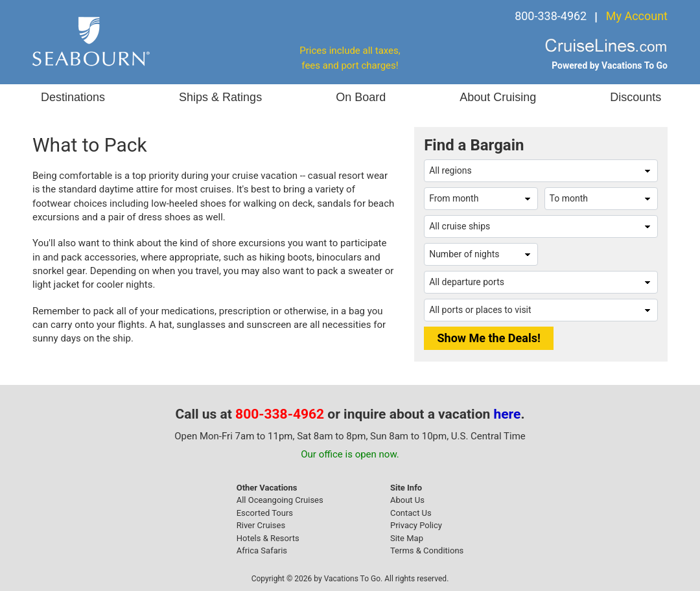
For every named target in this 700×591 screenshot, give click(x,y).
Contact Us (411, 513)
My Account (637, 16)
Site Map (407, 538)
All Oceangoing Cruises (280, 500)
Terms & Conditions (427, 550)
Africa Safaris (262, 550)
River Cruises (261, 525)
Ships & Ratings (220, 97)
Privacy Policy (416, 525)
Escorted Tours (265, 513)
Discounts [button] (636, 97)
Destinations (73, 97)
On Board (361, 97)
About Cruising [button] (498, 97)
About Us (407, 500)
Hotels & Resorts (268, 538)
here (507, 414)
